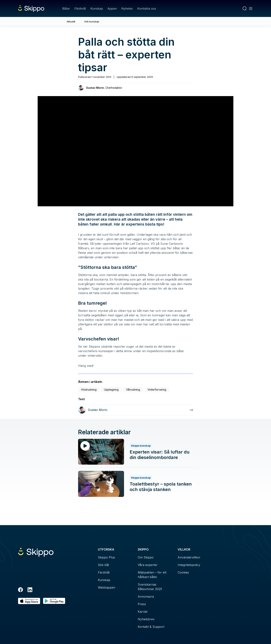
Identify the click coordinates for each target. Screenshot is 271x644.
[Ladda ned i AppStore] (29, 601)
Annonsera (146, 597)
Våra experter (148, 565)
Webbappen (107, 587)
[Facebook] (21, 590)
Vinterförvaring (157, 390)
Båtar (66, 8)
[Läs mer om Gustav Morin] (135, 410)
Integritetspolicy (189, 565)
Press (142, 604)
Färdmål (80, 8)
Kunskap (97, 8)
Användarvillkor (189, 557)
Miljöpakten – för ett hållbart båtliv (152, 575)
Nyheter (127, 8)
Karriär (143, 612)
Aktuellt (71, 21)
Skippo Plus (106, 557)
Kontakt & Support (151, 627)
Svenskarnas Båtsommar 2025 (150, 587)
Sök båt (103, 565)
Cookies (183, 572)
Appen (112, 8)
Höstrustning (89, 390)
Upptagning (111, 390)
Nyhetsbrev (146, 619)
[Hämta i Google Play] (54, 601)
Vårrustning (133, 390)
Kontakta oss (147, 8)
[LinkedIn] (30, 590)
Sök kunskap (92, 21)
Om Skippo (146, 557)
